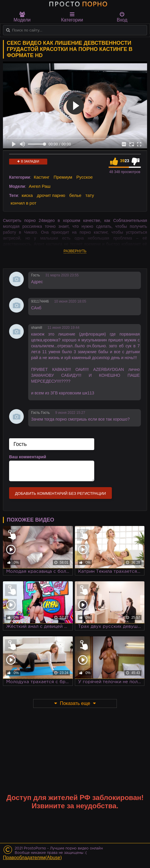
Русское (85, 177)
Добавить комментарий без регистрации (60, 493)
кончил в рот (23, 203)
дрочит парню (51, 195)
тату (90, 195)
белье (75, 195)
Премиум (63, 177)
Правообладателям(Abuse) (32, 858)
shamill (37, 328)
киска (27, 195)
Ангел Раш (40, 186)
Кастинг (42, 177)
